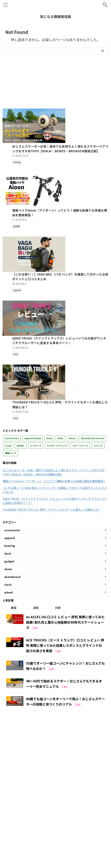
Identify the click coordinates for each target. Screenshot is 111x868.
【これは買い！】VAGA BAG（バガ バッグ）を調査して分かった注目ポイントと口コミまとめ (55, 611)
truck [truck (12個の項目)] (8, 567)
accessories (50, 849)
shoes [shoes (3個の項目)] (72, 559)
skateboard (58, 845)
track (88, 845)
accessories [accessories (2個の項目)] (12, 559)
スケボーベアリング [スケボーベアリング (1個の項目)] (57, 567)
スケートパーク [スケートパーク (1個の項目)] (80, 567)
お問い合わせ (42, 845)
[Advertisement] (32, 80)
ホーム (14, 845)
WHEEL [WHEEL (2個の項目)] (21, 567)
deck (79, 845)
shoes (70, 845)
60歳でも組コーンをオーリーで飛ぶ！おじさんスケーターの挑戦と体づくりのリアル (64, 821)
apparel (63, 849)
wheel (98, 845)
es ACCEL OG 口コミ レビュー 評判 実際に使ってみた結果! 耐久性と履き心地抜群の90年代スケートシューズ (65, 743)
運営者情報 (26, 845)
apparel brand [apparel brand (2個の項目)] (33, 559)
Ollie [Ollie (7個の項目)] (60, 559)
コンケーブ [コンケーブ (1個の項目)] (36, 567)
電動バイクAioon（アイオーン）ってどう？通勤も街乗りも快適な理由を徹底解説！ (54, 602)
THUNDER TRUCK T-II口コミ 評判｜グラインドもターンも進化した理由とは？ (51, 631)
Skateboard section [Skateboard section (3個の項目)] (93, 559)
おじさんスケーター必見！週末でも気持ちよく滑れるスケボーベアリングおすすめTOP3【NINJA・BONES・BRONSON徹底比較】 (55, 173)
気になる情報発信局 (55, 17)
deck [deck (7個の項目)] (49, 559)
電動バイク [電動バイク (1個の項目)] (11, 574)
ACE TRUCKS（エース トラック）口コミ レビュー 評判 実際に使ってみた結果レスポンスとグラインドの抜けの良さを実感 (65, 766)
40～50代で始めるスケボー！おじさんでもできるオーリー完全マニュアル (64, 804)
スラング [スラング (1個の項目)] (98, 567)
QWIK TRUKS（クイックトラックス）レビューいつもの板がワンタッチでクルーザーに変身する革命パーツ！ (55, 622)
